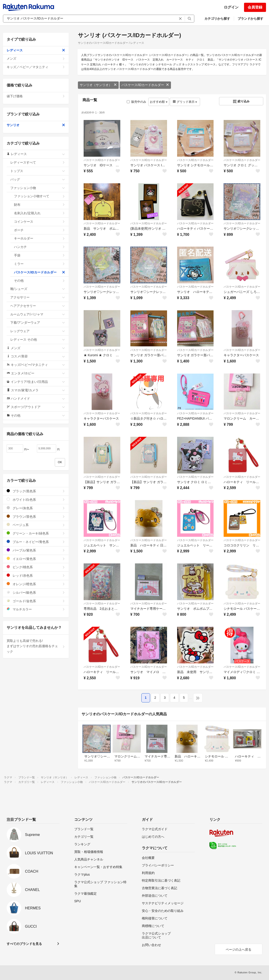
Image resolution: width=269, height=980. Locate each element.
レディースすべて (38, 162)
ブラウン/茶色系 (36, 516)
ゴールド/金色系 (36, 601)
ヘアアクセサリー (38, 306)
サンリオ (36, 125)
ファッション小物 (38, 188)
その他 (40, 281)
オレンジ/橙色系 (36, 584)
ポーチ (40, 230)
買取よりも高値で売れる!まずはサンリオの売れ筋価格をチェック (36, 646)
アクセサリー (38, 297)
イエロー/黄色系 (36, 559)
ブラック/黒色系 (36, 491)
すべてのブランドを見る (24, 944)
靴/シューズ (38, 289)
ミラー (40, 264)
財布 (40, 205)
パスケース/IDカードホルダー (145, 85)
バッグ (38, 179)
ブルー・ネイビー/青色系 (36, 542)
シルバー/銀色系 (36, 592)
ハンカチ (40, 247)
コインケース (40, 222)
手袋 (40, 255)
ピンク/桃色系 (36, 567)
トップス (38, 171)
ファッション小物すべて (40, 196)
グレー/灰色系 (36, 508)
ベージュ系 (36, 525)
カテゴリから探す (217, 19)
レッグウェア (38, 331)
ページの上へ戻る (239, 949)
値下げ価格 (36, 96)
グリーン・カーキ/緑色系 (36, 533)
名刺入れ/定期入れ (40, 213)
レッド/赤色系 (36, 575)
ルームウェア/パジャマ (38, 314)
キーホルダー (40, 238)
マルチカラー (36, 609)
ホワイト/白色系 (36, 500)
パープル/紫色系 (36, 550)
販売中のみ (136, 102)
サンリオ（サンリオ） (98, 85)
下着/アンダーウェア (38, 323)
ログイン (231, 7)
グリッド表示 (185, 102)
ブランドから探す (250, 19)
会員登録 (255, 7)
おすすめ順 (159, 102)
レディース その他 (38, 340)
